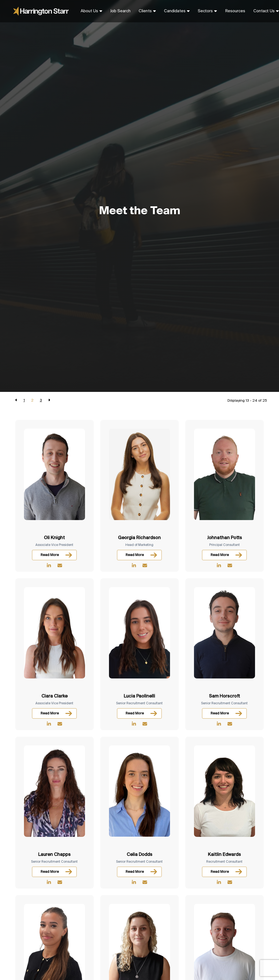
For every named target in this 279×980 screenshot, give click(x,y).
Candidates (175, 11)
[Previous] (16, 400)
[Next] (49, 400)
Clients (145, 11)
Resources (235, 11)
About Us (89, 11)
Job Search (120, 11)
